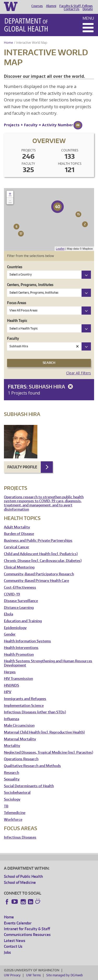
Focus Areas (17, 303)
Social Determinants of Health (29, 786)
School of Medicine (20, 882)
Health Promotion (19, 655)
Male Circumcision (19, 726)
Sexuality (12, 779)
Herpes (10, 672)
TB (6, 806)
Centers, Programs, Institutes (30, 285)
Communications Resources (27, 935)
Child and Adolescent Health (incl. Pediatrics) (41, 554)
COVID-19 (12, 594)
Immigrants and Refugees (25, 699)
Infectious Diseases (20, 837)
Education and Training (23, 621)
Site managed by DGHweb (65, 975)
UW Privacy (12, 975)
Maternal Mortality (20, 739)
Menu (88, 18)
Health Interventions (21, 648)
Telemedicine (15, 813)
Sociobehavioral (17, 793)
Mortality (12, 746)
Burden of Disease (19, 534)
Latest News (15, 941)
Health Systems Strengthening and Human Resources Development (48, 663)
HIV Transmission (18, 679)
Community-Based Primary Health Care (36, 581)
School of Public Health (23, 876)
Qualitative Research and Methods (32, 766)
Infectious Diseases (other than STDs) (35, 712)
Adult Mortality (17, 527)
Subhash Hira (52, 387)
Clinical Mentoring (19, 567)
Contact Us (72, 9)
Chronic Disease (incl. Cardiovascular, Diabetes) (43, 561)
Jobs (7, 952)
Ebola (8, 614)
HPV (8, 692)
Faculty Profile (22, 467)
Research (11, 773)
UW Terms (33, 975)
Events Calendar (18, 923)
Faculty (13, 338)
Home (8, 43)
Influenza (11, 719)
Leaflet (60, 249)
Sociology (12, 799)
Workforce (13, 820)
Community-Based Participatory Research (39, 574)
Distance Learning (19, 608)
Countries (15, 267)
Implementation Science (24, 706)
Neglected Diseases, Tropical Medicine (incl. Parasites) (48, 752)
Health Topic (17, 321)
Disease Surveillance (21, 601)
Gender (10, 634)
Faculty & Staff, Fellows (76, 6)
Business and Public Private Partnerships (38, 541)
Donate (88, 9)
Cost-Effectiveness (20, 587)
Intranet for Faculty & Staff (27, 929)
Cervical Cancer (17, 547)
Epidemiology (15, 628)
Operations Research (21, 759)
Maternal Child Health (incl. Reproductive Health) (44, 732)
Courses (37, 6)
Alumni (51, 6)
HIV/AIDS (11, 685)
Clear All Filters (79, 373)
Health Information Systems (27, 641)
